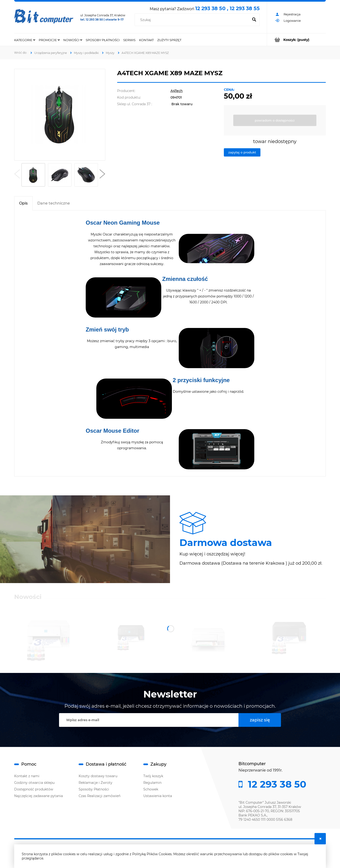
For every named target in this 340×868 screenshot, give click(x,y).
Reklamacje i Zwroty (96, 783)
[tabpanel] (170, 343)
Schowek (151, 789)
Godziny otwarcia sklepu (34, 783)
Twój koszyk (153, 776)
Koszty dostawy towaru (98, 776)
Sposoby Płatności (94, 789)
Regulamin (152, 783)
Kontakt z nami (27, 776)
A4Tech (177, 91)
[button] (17, 175)
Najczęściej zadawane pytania (38, 796)
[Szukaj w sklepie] (193, 20)
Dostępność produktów (34, 789)
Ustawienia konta (158, 796)
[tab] (23, 203)
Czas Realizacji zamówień (100, 796)
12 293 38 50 (276, 784)
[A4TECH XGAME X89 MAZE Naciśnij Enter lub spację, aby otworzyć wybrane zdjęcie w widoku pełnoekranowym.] (60, 115)
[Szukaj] (254, 20)
